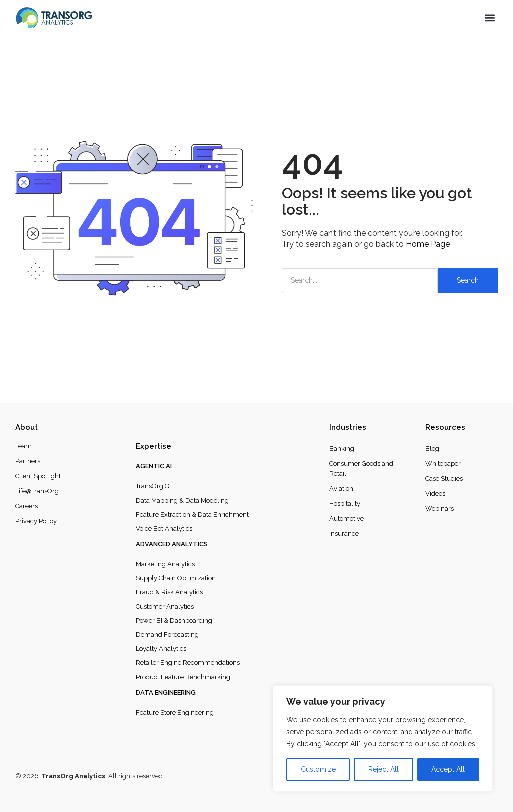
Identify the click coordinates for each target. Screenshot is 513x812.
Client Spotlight (38, 476)
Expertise (154, 446)
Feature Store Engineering (175, 713)
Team (23, 446)
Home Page (428, 244)
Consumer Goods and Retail (361, 468)
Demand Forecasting (167, 635)
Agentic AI (154, 466)
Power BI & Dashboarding (174, 621)
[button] (490, 18)
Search (468, 280)
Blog (432, 448)
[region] (383, 739)
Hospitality (345, 503)
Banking (342, 448)
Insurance (344, 533)
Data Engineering (166, 693)
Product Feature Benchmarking (183, 677)
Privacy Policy (36, 521)
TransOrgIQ (153, 486)
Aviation (341, 488)
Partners (28, 461)
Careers (26, 506)
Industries (348, 427)
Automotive (346, 518)
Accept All (448, 769)
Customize (318, 769)
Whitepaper (443, 463)
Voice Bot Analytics (164, 528)
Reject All (383, 769)
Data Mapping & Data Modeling (182, 500)
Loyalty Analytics (161, 649)
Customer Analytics (165, 606)
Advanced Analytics (172, 544)
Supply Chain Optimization (176, 578)
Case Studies (444, 478)
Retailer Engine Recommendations (188, 663)
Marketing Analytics (165, 564)
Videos (435, 493)
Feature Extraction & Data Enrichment (192, 514)
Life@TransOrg (37, 491)
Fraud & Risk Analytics (169, 592)
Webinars (440, 508)
